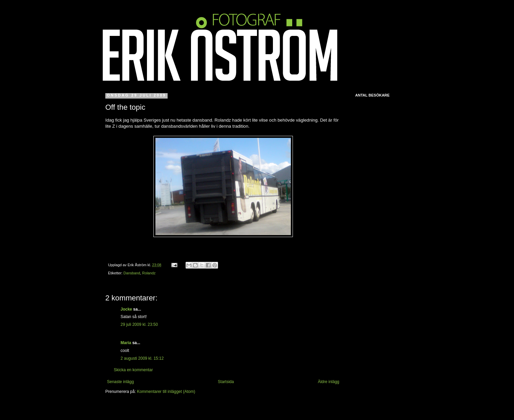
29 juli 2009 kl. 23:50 (139, 324)
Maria (126, 343)
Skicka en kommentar (133, 370)
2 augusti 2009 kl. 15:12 (142, 358)
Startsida (226, 382)
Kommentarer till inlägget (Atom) (166, 392)
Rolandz (149, 273)
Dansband (132, 273)
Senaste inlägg (120, 382)
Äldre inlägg (329, 382)
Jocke (126, 309)
